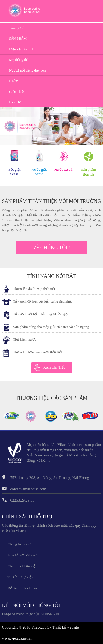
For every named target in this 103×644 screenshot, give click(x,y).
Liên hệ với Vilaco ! (22, 555)
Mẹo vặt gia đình (22, 49)
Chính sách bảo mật (22, 566)
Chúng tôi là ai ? (20, 544)
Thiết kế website (66, 627)
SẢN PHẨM (18, 38)
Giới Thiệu (17, 92)
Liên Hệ (15, 102)
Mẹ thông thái (19, 60)
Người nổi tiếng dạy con (27, 70)
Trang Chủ (17, 28)
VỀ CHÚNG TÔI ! (51, 248)
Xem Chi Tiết (54, 367)
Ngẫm (14, 81)
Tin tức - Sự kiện (20, 577)
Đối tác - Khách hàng (23, 588)
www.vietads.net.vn (17, 638)
